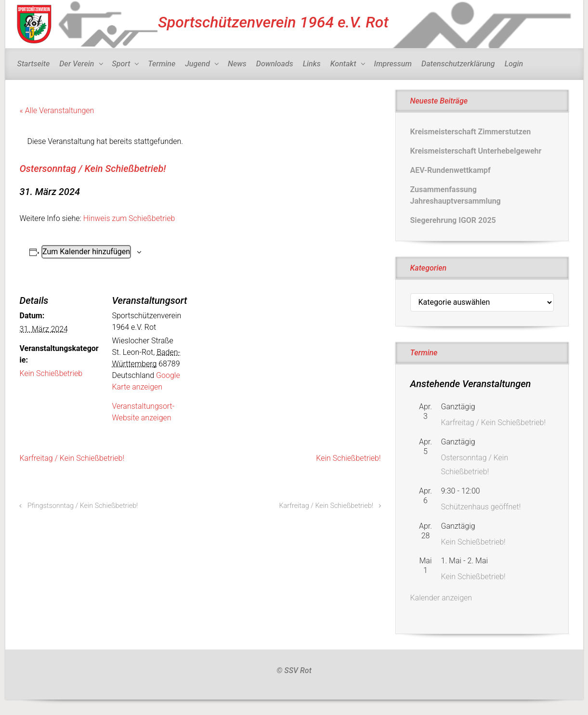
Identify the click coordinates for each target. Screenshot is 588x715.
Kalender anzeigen (441, 598)
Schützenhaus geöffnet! (481, 507)
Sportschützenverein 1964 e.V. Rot (273, 22)
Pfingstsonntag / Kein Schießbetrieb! (83, 506)
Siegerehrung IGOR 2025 (453, 220)
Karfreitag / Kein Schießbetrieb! (72, 458)
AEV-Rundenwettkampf (451, 170)
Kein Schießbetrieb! (348, 458)
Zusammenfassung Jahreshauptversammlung (456, 195)
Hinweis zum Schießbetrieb (129, 218)
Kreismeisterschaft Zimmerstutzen (471, 132)
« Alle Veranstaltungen (57, 110)
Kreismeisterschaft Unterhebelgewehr (476, 151)
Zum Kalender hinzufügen (86, 252)
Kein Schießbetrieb (51, 373)
